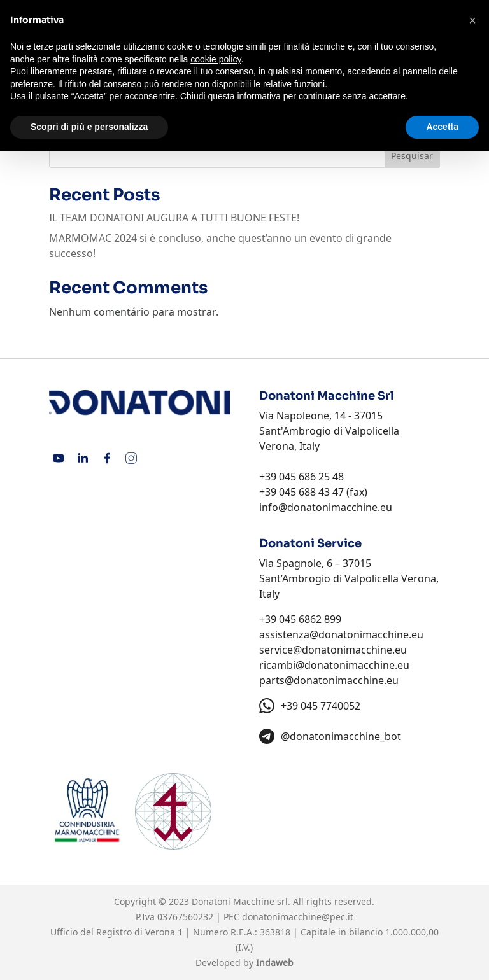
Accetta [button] (442, 127)
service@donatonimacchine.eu (333, 650)
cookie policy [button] (216, 59)
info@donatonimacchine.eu (326, 507)
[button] (472, 20)
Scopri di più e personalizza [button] (89, 127)
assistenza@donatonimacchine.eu (341, 634)
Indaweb (275, 962)
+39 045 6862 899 (300, 619)
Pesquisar (412, 156)
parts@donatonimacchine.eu (329, 680)
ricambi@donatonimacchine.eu (334, 665)
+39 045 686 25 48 (301, 477)
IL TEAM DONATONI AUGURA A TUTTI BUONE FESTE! (174, 218)
